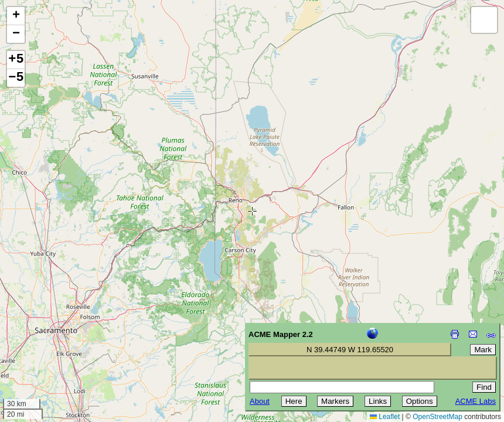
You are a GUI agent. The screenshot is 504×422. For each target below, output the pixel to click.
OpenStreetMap (437, 417)
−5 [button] (16, 78)
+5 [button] (16, 60)
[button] (16, 16)
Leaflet (385, 417)
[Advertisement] (62, 339)
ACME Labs (476, 401)
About (260, 401)
